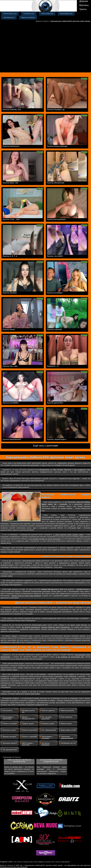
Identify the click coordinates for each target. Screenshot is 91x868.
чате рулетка (69, 589)
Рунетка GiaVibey (10, 293)
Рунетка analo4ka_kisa (12, 110)
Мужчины (84, 5)
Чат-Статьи (18, 862)
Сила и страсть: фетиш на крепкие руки (19, 761)
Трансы (83, 9)
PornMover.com (29, 14)
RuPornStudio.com (10, 14)
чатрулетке (53, 479)
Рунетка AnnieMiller (11, 403)
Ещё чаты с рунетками (46, 446)
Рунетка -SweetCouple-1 (57, 439)
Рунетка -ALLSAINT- (55, 256)
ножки (3, 472)
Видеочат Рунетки (42, 21)
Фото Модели (39, 862)
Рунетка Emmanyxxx (11, 146)
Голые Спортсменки (63, 862)
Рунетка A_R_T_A (10, 256)
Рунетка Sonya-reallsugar (57, 146)
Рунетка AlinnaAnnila (56, 183)
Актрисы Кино (28, 862)
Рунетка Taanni (9, 329)
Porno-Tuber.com (47, 14)
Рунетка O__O (53, 366)
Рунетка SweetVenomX (12, 439)
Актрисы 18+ (50, 862)
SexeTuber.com (9, 18)
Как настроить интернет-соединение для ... (52, 761)
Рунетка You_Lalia (10, 366)
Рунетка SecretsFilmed (56, 219)
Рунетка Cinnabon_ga (56, 110)
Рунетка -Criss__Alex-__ (12, 219)
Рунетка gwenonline (55, 403)
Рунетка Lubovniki (55, 329)
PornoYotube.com (66, 14)
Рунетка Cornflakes (55, 293)
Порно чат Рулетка (28, 18)
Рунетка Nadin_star (10, 183)
